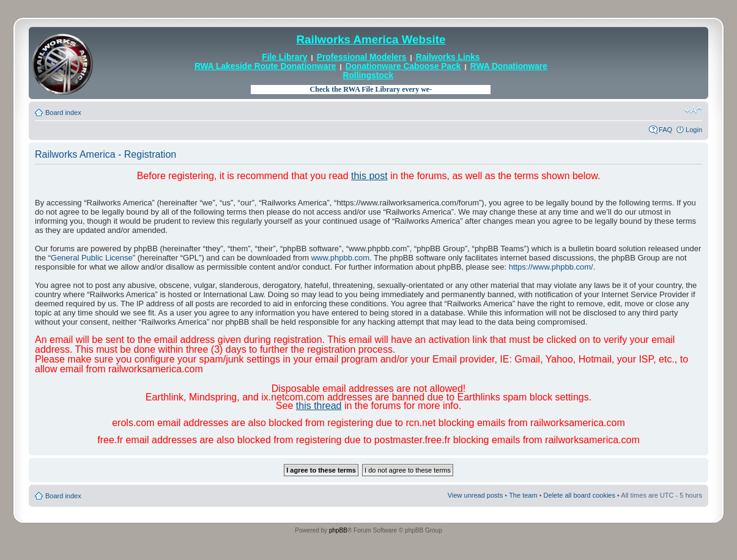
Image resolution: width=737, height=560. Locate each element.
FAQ (665, 130)
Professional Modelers (362, 57)
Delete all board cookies (580, 495)
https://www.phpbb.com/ (551, 267)
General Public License (92, 258)
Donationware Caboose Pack (403, 66)
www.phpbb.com (340, 258)
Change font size (693, 110)
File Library (284, 57)
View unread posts (475, 495)
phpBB (338, 530)
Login (694, 130)
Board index (63, 112)
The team (523, 495)
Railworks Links (448, 57)
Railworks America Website (371, 39)
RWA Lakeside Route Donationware (265, 66)
